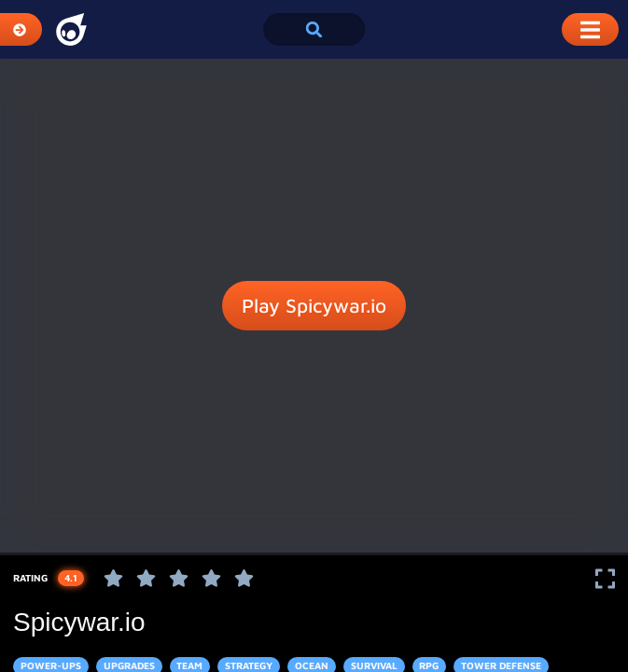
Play (314, 306)
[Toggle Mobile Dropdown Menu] (590, 29)
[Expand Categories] (21, 29)
